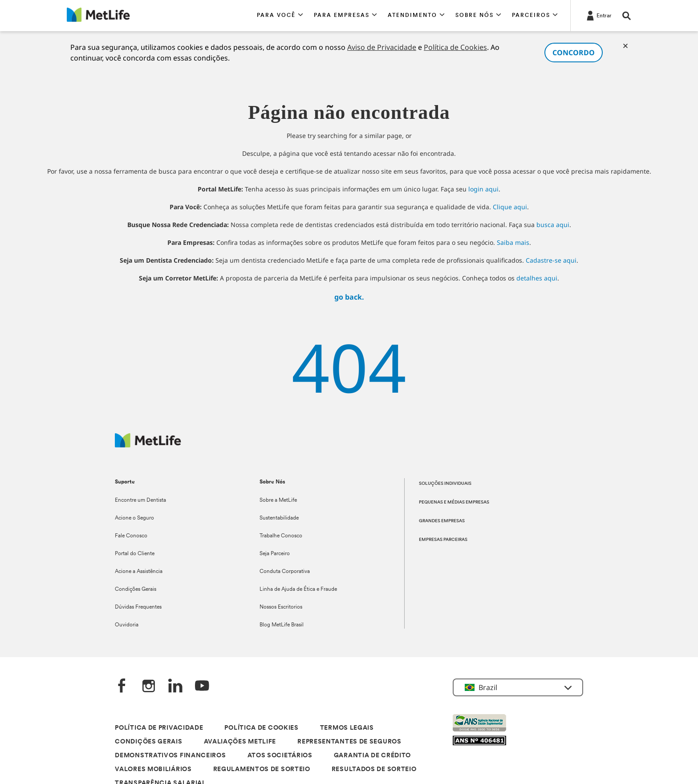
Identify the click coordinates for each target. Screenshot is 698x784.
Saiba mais (513, 242)
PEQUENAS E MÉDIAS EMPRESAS (454, 502)
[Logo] (148, 445)
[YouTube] (202, 687)
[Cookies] (625, 46)
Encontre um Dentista (140, 500)
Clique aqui (510, 207)
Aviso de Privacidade (382, 47)
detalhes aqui (537, 278)
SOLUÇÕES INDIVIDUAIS (445, 484)
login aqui (483, 189)
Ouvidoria (127, 625)
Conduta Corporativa (285, 572)
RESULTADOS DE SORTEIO (374, 770)
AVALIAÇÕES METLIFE (240, 742)
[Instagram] (149, 687)
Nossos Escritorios (281, 607)
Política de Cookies (455, 47)
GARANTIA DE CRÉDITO (372, 756)
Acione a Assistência (139, 572)
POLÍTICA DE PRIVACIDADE (159, 728)
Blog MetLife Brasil (282, 625)
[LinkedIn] (175, 687)
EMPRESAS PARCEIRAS (443, 540)
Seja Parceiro (275, 554)
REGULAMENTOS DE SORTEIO (262, 770)
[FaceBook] (122, 687)
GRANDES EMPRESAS (442, 521)
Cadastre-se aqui (551, 260)
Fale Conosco (131, 536)
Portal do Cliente (135, 554)
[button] (280, 16)
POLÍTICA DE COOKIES (261, 728)
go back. (349, 297)
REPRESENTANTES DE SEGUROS (349, 742)
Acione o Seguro (134, 518)
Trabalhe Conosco (281, 536)
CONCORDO (574, 53)
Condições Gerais (136, 589)
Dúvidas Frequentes (138, 607)
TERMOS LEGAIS (347, 728)
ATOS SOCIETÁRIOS (280, 756)
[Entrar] (598, 15)
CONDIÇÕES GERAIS (148, 742)
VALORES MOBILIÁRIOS (153, 770)
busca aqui (553, 225)
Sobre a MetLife (278, 500)
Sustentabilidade (279, 518)
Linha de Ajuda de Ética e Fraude (298, 589)
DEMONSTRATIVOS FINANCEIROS (170, 756)
